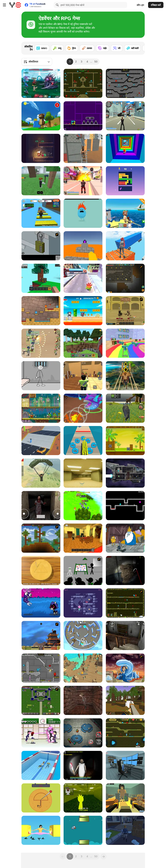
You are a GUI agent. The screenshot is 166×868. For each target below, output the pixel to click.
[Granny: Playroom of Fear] (83, 765)
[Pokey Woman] (41, 830)
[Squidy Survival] (41, 798)
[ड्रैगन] (72, 48)
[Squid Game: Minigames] (41, 570)
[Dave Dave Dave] (125, 506)
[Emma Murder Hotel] (83, 538)
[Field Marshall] (41, 343)
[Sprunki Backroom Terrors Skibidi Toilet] (83, 798)
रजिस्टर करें (156, 5)
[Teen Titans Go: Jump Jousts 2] (41, 603)
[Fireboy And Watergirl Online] (125, 733)
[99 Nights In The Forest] (41, 181)
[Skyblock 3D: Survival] (41, 278)
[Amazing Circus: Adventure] (83, 311)
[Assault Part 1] (83, 570)
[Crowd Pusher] (83, 441)
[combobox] (37, 62)
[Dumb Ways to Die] (83, 213)
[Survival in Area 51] (125, 765)
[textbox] (37, 62)
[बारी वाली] (133, 48)
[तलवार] (87, 48)
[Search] (57, 5)
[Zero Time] (125, 473)
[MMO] (42, 48)
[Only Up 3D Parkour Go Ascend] (125, 246)
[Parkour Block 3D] (83, 246)
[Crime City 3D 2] (83, 181)
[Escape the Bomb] (41, 246)
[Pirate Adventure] (83, 668)
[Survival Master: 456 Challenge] (125, 343)
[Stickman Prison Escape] (41, 376)
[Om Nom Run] (83, 278)
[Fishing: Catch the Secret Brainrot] (125, 213)
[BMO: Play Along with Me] (125, 538)
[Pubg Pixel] (41, 473)
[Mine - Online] (83, 343)
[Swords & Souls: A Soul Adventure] (125, 311)
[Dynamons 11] (83, 408)
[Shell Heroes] (125, 441)
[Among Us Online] (83, 733)
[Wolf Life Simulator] (125, 408)
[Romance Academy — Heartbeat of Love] (41, 733)
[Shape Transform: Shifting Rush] (41, 441)
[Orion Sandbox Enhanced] (125, 278)
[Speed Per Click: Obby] (41, 213)
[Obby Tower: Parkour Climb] (125, 148)
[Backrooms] (83, 473)
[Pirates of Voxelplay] (125, 700)
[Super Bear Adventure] (41, 116)
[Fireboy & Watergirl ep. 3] (125, 603)
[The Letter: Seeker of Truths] (125, 830)
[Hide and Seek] (83, 636)
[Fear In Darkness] (125, 570)
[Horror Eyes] (41, 506)
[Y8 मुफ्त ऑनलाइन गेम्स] (15, 5)
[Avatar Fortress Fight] (41, 636)
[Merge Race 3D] (41, 765)
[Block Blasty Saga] (125, 181)
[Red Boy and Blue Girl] (41, 311)
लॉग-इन (140, 5)
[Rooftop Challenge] (83, 148)
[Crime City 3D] (125, 116)
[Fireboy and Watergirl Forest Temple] (83, 83)
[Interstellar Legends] (41, 83)
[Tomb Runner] (125, 376)
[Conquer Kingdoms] (83, 506)
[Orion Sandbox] (41, 538)
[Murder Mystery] (83, 376)
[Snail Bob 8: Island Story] (41, 408)
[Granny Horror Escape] (125, 636)
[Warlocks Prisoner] (83, 700)
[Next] (139, 47)
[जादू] (57, 48)
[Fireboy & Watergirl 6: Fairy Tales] (41, 668)
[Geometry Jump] (83, 116)
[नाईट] (103, 48)
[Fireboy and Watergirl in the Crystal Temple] (125, 83)
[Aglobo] (83, 603)
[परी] (117, 48)
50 (96, 62)
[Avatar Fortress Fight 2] (125, 668)
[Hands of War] (41, 700)
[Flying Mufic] (83, 830)
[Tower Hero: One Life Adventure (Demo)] (41, 148)
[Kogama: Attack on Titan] (125, 798)
